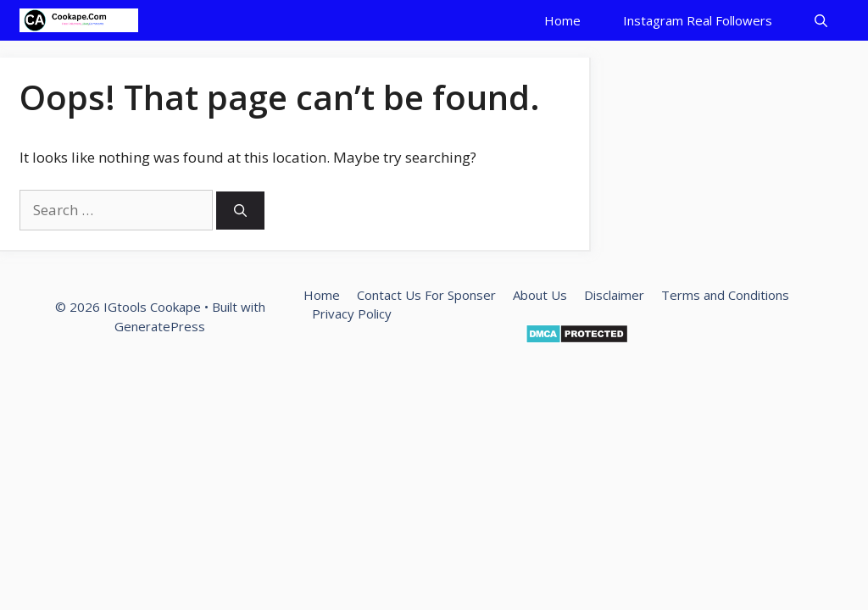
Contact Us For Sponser (426, 295)
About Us (540, 295)
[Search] (240, 211)
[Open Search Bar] (821, 20)
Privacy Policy (352, 313)
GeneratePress (160, 326)
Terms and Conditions (725, 295)
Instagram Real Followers (698, 20)
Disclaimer (614, 295)
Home (562, 20)
